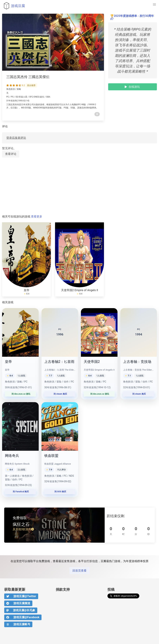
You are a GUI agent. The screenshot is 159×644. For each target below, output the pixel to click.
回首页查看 (79, 571)
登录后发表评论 (16, 138)
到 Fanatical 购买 (20, 492)
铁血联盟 (51, 456)
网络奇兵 (12, 456)
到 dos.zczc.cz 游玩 (20, 394)
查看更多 (37, 217)
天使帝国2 (92, 362)
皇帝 (27, 290)
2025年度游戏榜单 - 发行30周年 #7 (132, 17)
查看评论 (11, 154)
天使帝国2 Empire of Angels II (80, 290)
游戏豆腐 (14, 6)
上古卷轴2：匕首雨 (59, 362)
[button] (154, 5)
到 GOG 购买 (60, 492)
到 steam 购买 (60, 394)
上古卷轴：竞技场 (137, 362)
